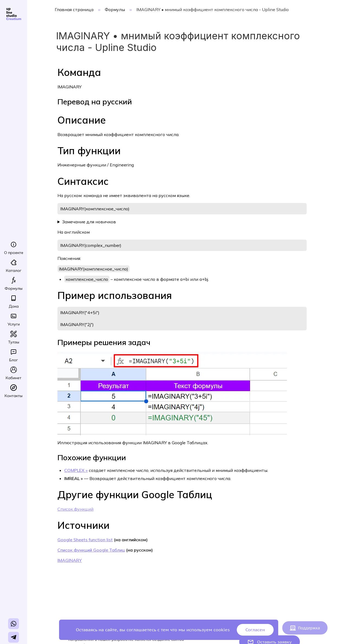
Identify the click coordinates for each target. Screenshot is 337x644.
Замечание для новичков (89, 222)
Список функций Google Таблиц (91, 550)
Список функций (75, 509)
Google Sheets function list (85, 540)
